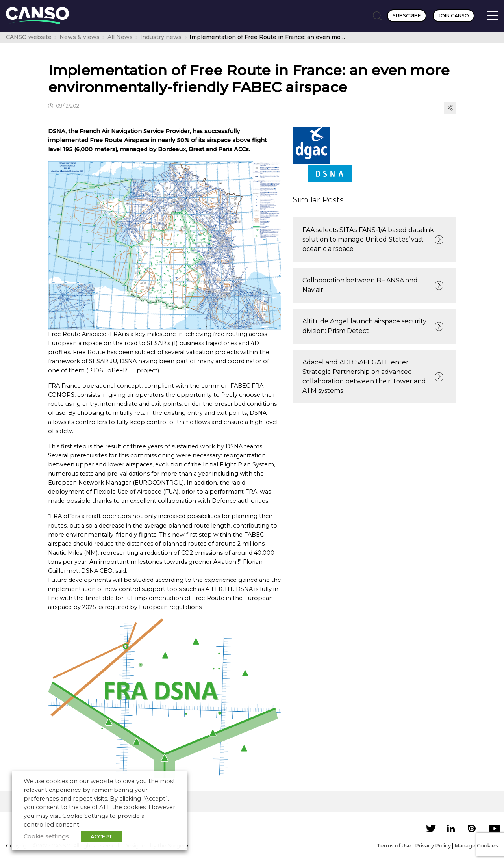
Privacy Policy (433, 845)
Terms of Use (394, 845)
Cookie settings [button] (46, 836)
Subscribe (407, 16)
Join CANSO (454, 16)
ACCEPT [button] (102, 836)
